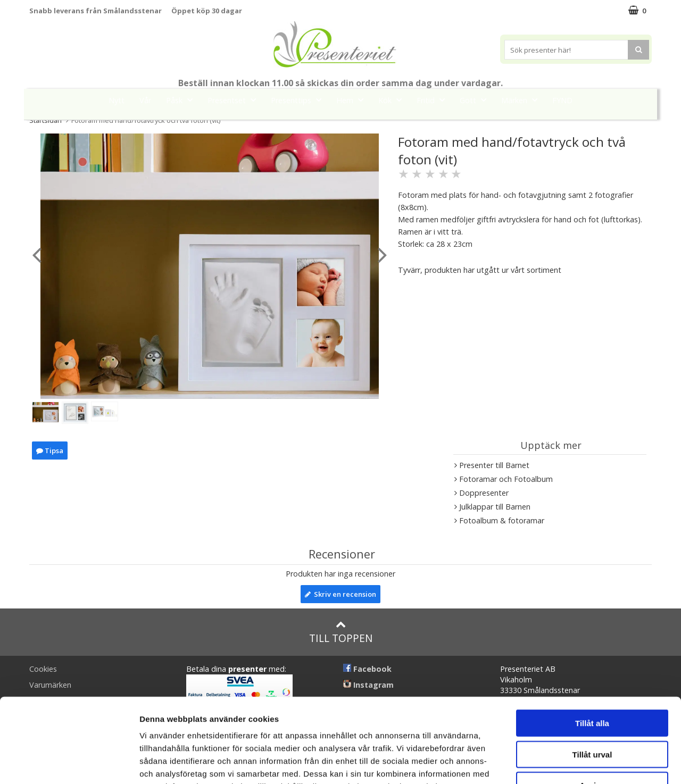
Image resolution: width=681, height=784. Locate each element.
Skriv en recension (340, 594)
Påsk (182, 100)
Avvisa (592, 706)
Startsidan (45, 120)
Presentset (235, 100)
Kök (393, 100)
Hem (353, 100)
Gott (476, 100)
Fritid (434, 100)
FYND (562, 100)
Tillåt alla (592, 644)
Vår (145, 100)
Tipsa (50, 451)
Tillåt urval (592, 675)
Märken (522, 100)
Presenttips (299, 100)
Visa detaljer (578, 763)
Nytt (117, 100)
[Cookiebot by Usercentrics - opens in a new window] (69, 763)
